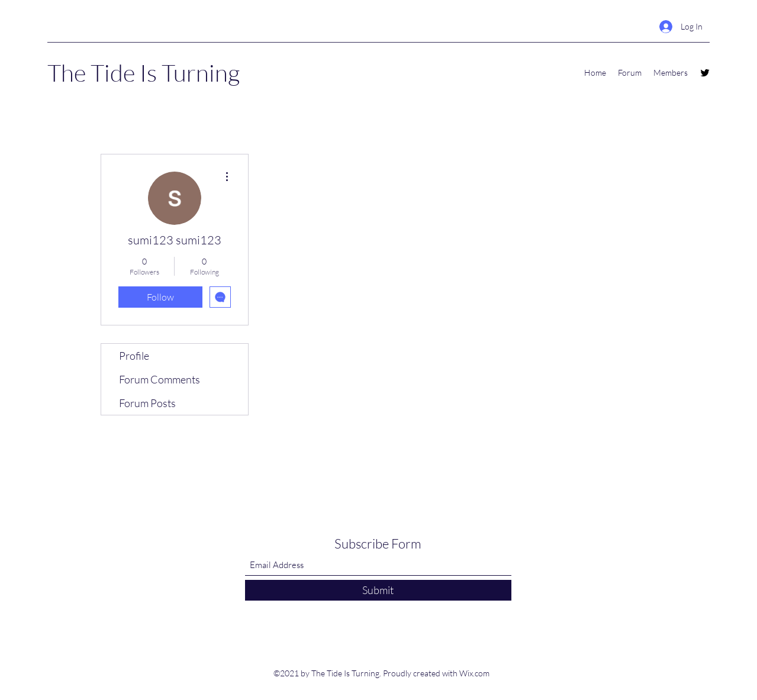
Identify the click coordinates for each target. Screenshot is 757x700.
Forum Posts (147, 403)
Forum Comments (160, 379)
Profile (134, 356)
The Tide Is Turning (144, 72)
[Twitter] (705, 73)
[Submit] (378, 590)
